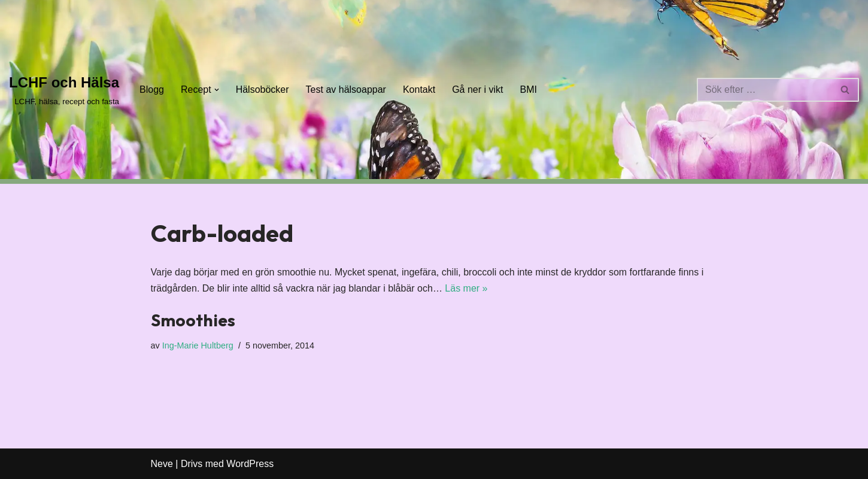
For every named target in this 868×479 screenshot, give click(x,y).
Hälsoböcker (262, 90)
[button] (217, 90)
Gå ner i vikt (477, 90)
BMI (529, 90)
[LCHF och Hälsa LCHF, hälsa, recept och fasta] (64, 90)
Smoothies (193, 320)
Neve (162, 464)
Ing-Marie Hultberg (198, 345)
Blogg (152, 90)
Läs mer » (466, 288)
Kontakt (419, 90)
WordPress (250, 464)
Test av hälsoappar (346, 90)
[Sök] (764, 90)
